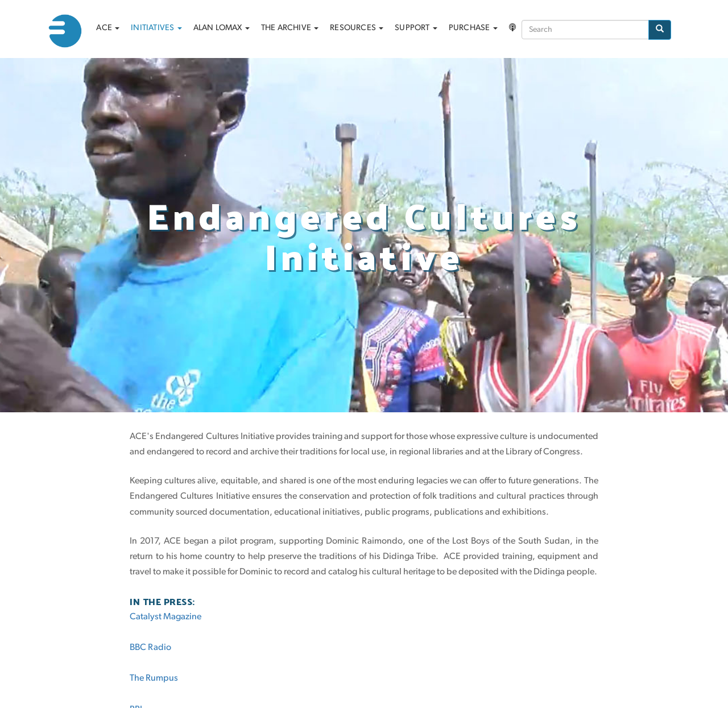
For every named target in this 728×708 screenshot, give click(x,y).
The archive (290, 28)
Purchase (473, 28)
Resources (357, 28)
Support (416, 28)
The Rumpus (154, 678)
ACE (108, 28)
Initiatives (156, 28)
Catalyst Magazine (166, 617)
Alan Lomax (222, 28)
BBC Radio (150, 648)
